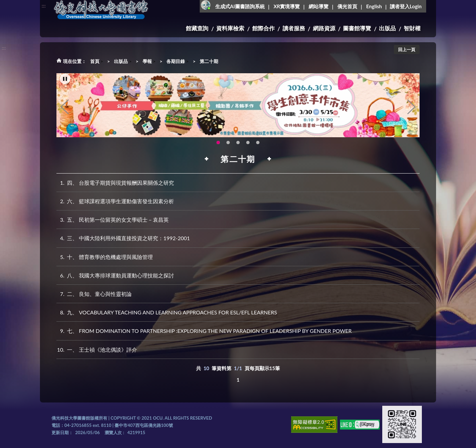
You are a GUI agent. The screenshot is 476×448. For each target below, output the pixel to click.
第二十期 (209, 61)
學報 (147, 61)
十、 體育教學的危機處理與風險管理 (105, 257)
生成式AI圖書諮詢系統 (240, 6)
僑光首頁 (347, 6)
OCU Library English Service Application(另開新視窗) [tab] (228, 143)
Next (411, 108)
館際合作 (263, 28)
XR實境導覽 (287, 6)
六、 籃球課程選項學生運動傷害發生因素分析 (115, 201)
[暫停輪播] (65, 80)
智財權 (412, 28)
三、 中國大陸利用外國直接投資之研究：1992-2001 (123, 238)
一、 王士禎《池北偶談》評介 (97, 350)
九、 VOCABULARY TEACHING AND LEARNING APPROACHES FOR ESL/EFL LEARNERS (167, 312)
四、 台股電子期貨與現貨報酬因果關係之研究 (115, 183)
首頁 (95, 61)
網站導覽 (319, 6)
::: (44, 5)
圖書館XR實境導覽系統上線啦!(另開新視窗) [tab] (238, 143)
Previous (65, 108)
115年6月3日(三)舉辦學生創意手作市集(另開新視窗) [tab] (218, 143)
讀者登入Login (406, 6)
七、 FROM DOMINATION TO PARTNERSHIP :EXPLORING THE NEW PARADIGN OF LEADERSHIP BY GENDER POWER (204, 331)
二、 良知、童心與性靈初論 (94, 294)
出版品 (387, 28)
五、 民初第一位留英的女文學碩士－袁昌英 (113, 220)
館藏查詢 (197, 28)
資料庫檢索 (230, 28)
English (374, 6)
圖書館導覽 (357, 28)
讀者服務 (294, 28)
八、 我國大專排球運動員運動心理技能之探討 (115, 275)
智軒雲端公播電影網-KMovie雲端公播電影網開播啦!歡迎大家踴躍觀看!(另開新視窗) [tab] (248, 143)
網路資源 (324, 28)
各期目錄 (176, 61)
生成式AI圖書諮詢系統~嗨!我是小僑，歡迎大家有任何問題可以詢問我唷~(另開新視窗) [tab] (258, 143)
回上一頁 (407, 49)
